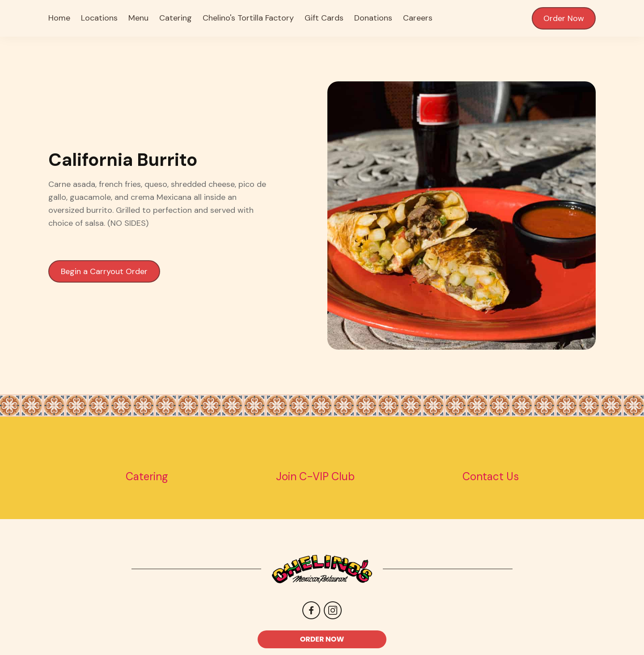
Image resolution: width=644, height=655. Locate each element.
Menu (138, 18)
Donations (373, 18)
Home (59, 18)
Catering (176, 18)
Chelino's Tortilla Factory (248, 18)
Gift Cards (324, 18)
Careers (418, 18)
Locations (99, 18)
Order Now (564, 18)
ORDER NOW (322, 639)
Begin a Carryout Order (104, 271)
